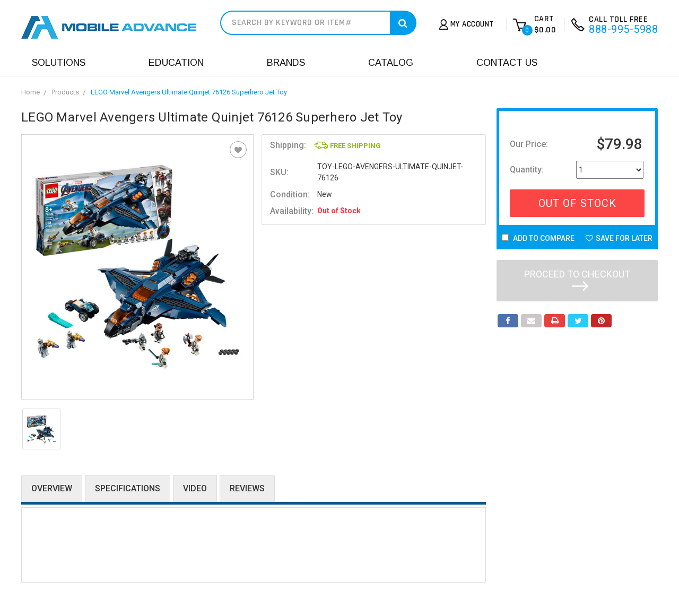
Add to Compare (538, 238)
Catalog (391, 63)
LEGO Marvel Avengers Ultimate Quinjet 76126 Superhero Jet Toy (189, 92)
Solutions (59, 63)
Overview (52, 488)
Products (65, 92)
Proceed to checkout (577, 280)
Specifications (128, 488)
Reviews (247, 488)
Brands (286, 63)
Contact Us (507, 63)
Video (195, 488)
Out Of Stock (577, 203)
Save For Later (619, 238)
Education (176, 63)
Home (31, 92)
